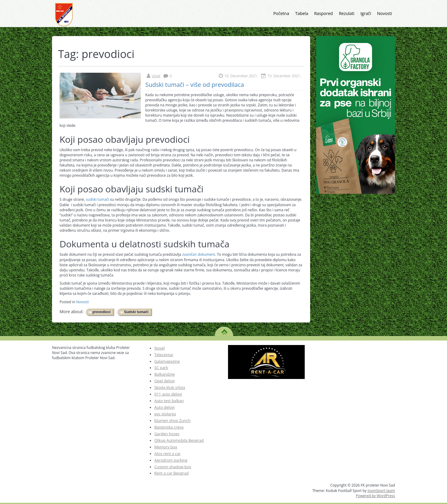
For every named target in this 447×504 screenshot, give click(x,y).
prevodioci (102, 312)
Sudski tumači (136, 312)
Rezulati (347, 13)
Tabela (302, 13)
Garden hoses (167, 434)
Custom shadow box (173, 467)
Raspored (323, 13)
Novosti (384, 13)
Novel (159, 348)
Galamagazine (167, 361)
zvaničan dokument (199, 254)
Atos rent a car (167, 454)
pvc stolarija (165, 414)
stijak (156, 76)
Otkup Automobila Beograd (179, 440)
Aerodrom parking (171, 460)
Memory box (166, 447)
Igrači (366, 13)
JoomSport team (381, 491)
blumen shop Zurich (172, 420)
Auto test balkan (169, 401)
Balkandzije (165, 374)
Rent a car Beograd (171, 473)
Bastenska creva (169, 427)
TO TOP (224, 330)
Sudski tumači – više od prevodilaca (195, 85)
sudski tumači (98, 199)
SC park (161, 368)
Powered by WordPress (375, 496)
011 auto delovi (168, 394)
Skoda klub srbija (170, 387)
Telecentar (164, 355)
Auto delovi (165, 407)
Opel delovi (165, 381)
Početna (281, 13)
